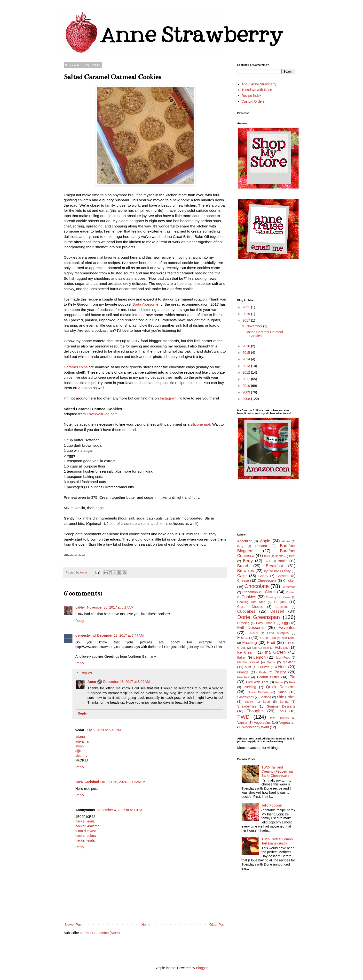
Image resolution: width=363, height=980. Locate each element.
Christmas (288, 587)
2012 (247, 372)
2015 (247, 353)
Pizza (279, 682)
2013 (247, 366)
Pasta (263, 672)
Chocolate (256, 586)
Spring (284, 702)
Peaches (243, 677)
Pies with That (257, 682)
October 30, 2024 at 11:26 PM (123, 782)
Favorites (287, 628)
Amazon (85, 388)
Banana (261, 546)
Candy (263, 576)
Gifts (288, 643)
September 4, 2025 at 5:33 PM (119, 810)
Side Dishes (286, 697)
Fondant (253, 633)
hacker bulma (86, 836)
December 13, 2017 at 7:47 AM (120, 635)
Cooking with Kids (251, 602)
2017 (247, 320)
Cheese (243, 580)
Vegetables (262, 723)
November (255, 326)
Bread (243, 566)
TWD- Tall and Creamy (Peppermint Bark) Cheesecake (277, 771)
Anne (92, 682)
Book (268, 561)
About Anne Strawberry (259, 84)
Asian (286, 541)
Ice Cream (246, 652)
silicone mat (200, 424)
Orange (243, 672)
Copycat (280, 602)
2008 (247, 399)
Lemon (259, 657)
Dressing (243, 623)
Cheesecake (267, 580)
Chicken (289, 580)
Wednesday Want (256, 727)
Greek (241, 648)
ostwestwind (86, 635)
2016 (247, 346)
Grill (255, 648)
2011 (247, 379)
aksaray (81, 756)
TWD (243, 717)
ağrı (78, 751)
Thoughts (255, 711)
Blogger (202, 968)
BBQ (267, 556)
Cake (242, 576)
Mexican (289, 662)
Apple (265, 541)
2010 (247, 386)
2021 (247, 307)
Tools (282, 711)
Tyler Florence (279, 718)
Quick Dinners (258, 692)
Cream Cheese (250, 607)
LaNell (80, 607)
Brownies (246, 571)
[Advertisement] (259, 506)
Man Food (283, 658)
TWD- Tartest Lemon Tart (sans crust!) (277, 841)
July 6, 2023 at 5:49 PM (103, 730)
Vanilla (242, 723)
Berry (248, 561)
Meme (271, 662)
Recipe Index (252, 96)
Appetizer (244, 541)
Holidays (281, 648)
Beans (279, 556)
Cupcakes (246, 611)
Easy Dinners (266, 623)
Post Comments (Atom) (102, 933)
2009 (247, 392)
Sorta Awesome (145, 304)
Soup (266, 702)
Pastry (280, 672)
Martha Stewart (248, 662)
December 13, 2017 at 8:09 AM (126, 682)
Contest (291, 592)
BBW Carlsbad (87, 782)
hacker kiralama (87, 826)
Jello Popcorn (272, 805)
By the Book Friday (277, 571)
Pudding (250, 687)
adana (80, 737)
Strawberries (247, 706)
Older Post (217, 925)
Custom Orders (253, 101)
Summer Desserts (281, 706)
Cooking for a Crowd (279, 597)
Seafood (265, 697)
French (244, 637)
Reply (80, 621)
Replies (86, 673)
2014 (247, 359)
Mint (248, 667)
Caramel (283, 576)
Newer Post (74, 925)
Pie (292, 677)
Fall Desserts (250, 628)
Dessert (277, 611)
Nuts (282, 667)
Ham (266, 648)
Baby (240, 546)
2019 (247, 314)
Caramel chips (76, 367)
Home (146, 925)
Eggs (286, 623)
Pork (292, 682)
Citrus (270, 592)
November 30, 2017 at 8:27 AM (110, 607)
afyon (79, 746)
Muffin (265, 667)
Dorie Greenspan (259, 617)
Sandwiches (245, 697)
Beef (292, 556)
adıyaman (83, 741)
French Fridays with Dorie (278, 638)
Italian (242, 657)
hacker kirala (85, 821)
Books (283, 561)
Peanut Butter (268, 677)
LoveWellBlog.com (102, 414)
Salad (282, 692)
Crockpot (282, 607)
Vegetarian (287, 723)
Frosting (249, 643)
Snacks (249, 702)
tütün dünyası (86, 831)
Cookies (249, 597)
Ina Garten (275, 652)
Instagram (168, 398)
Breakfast (274, 566)
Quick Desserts (281, 687)
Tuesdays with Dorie (257, 90)
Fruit (271, 643)
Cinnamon (250, 592)
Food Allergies (278, 633)
